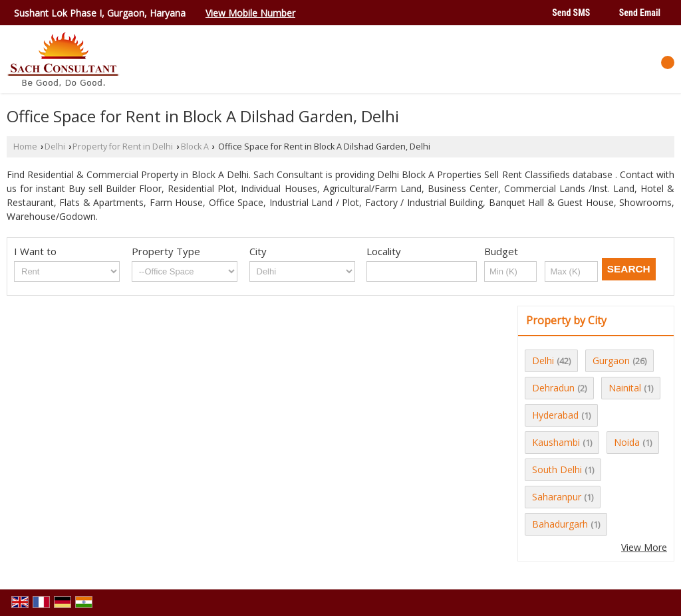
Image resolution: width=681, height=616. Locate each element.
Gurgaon (611, 360)
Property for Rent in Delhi (123, 147)
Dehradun (553, 388)
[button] (250, 13)
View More (644, 547)
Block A (195, 147)
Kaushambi (556, 442)
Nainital (625, 388)
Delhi (55, 147)
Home (25, 147)
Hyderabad (555, 415)
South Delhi (557, 469)
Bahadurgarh (560, 524)
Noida (627, 442)
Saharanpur (557, 497)
